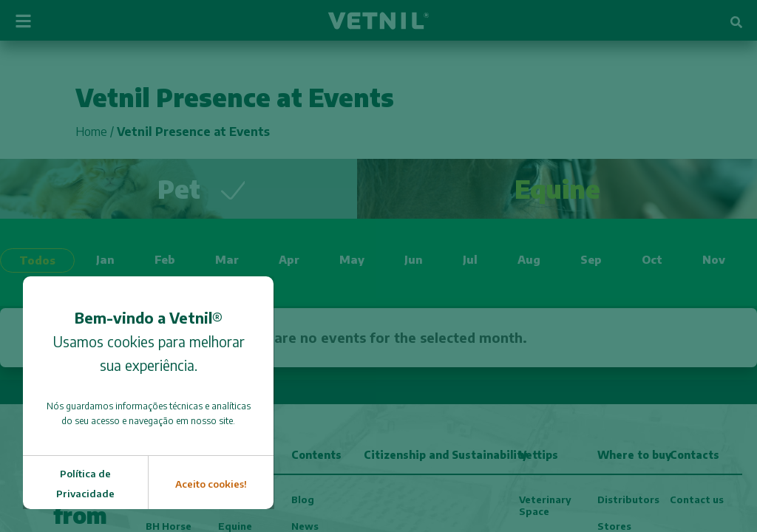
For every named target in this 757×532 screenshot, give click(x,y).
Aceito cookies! (211, 484)
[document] (378, 266)
